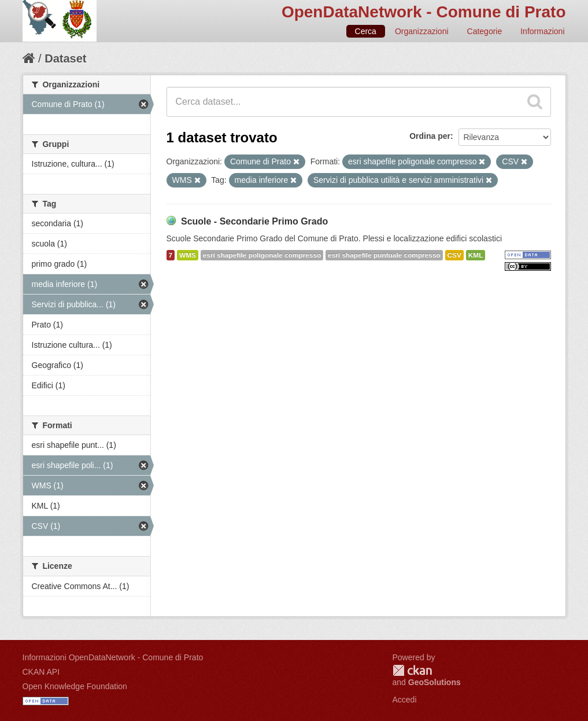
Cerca (366, 31)
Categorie (485, 31)
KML (476, 255)
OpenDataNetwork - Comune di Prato (424, 12)
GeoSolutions (434, 682)
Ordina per (430, 136)
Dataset (65, 58)
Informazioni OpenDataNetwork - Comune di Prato (113, 657)
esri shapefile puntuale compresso (384, 255)
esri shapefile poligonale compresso (262, 255)
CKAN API (41, 672)
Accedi (405, 700)
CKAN (412, 670)
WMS (188, 255)
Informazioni (542, 31)
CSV (454, 255)
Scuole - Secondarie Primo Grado (254, 221)
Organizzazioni (422, 31)
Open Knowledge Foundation (75, 686)
